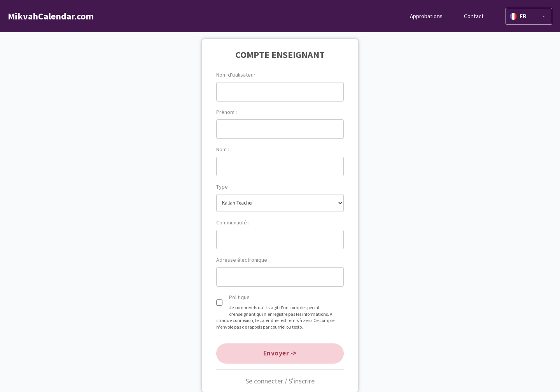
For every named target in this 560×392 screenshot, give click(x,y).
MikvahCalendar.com (51, 16)
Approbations (426, 16)
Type (222, 187)
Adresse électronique (242, 260)
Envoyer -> (280, 353)
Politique (239, 297)
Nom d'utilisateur (236, 75)
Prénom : (227, 112)
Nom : (223, 149)
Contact (474, 16)
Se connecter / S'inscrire (280, 381)
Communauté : (233, 222)
